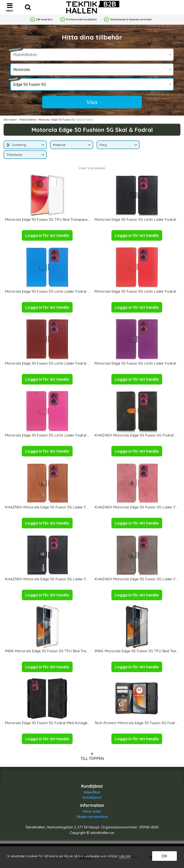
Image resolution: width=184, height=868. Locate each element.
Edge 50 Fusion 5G (63, 120)
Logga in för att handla (47, 235)
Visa (92, 102)
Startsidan (10, 120)
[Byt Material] (89, 145)
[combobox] (25, 145)
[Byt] (42, 145)
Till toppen (92, 756)
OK (164, 856)
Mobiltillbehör (28, 120)
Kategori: (15, 49)
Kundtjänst (92, 798)
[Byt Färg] (135, 145)
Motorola (44, 120)
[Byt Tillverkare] (42, 155)
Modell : (14, 79)
